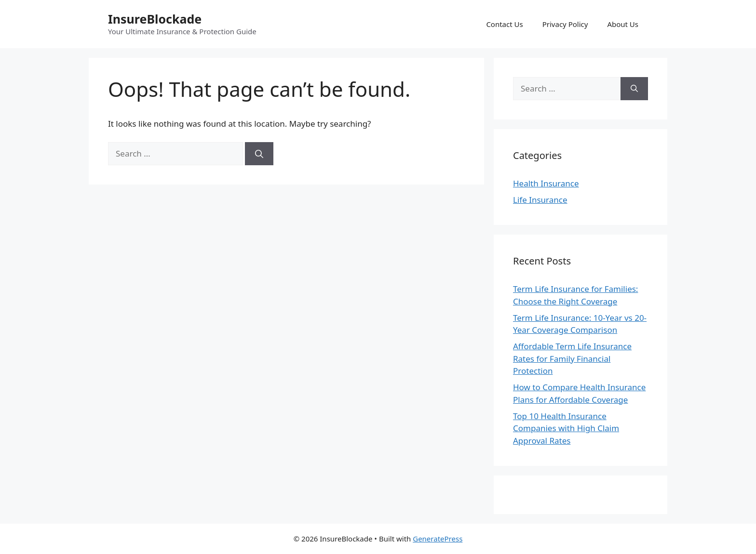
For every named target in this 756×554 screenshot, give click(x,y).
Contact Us (504, 24)
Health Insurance (546, 183)
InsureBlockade (155, 19)
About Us (623, 24)
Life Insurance (540, 200)
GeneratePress (438, 539)
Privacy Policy (565, 24)
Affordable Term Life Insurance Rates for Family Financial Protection (572, 358)
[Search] (259, 154)
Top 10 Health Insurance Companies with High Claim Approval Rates (566, 428)
